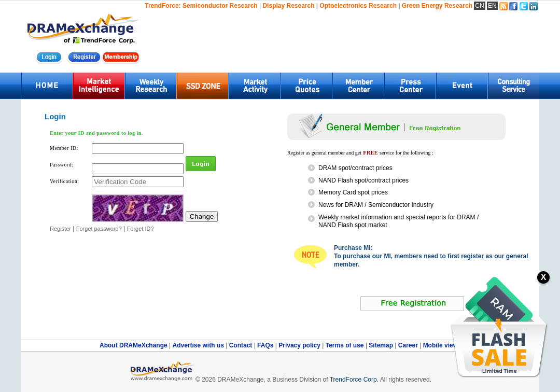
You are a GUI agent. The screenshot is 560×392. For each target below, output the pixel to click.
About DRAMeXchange (134, 345)
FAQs (266, 345)
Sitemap (382, 345)
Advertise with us (199, 345)
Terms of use (346, 345)
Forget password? (99, 229)
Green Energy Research (437, 6)
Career (408, 345)
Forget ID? (141, 229)
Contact (242, 345)
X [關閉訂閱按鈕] (544, 277)
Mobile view (440, 345)
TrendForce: (163, 6)
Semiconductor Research (220, 6)
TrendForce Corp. (354, 380)
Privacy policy (300, 345)
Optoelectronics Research (358, 6)
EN (492, 6)
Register (60, 229)
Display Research (288, 6)
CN (479, 6)
